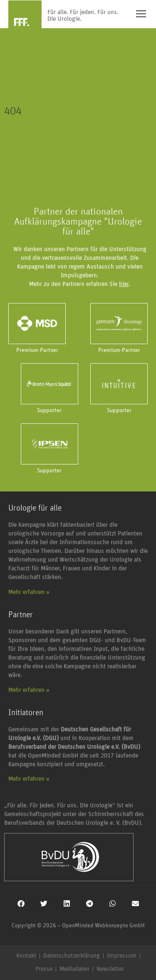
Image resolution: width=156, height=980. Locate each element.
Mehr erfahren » (29, 592)
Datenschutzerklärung (72, 956)
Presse (44, 969)
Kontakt (26, 956)
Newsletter (110, 969)
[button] (21, 903)
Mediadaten (74, 969)
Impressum (122, 956)
